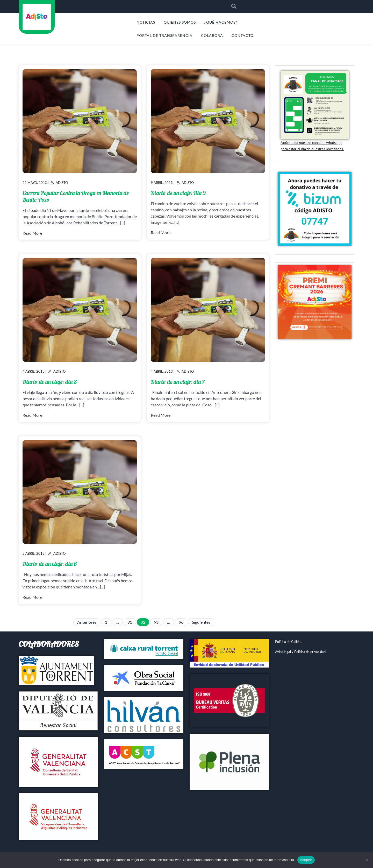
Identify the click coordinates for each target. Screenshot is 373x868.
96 (181, 622)
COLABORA (212, 35)
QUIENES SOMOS (180, 22)
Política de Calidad (289, 642)
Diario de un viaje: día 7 (178, 382)
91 (130, 622)
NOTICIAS (146, 22)
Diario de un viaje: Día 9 (178, 193)
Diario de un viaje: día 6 (50, 564)
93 (156, 622)
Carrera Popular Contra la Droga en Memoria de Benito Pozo (76, 196)
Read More (32, 233)
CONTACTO (243, 35)
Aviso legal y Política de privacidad (300, 652)
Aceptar (306, 860)
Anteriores (87, 622)
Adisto (62, 183)
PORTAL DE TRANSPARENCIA (164, 35)
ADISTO (37, 37)
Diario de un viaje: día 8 (50, 382)
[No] (367, 860)
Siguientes (201, 622)
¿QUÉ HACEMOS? (221, 22)
